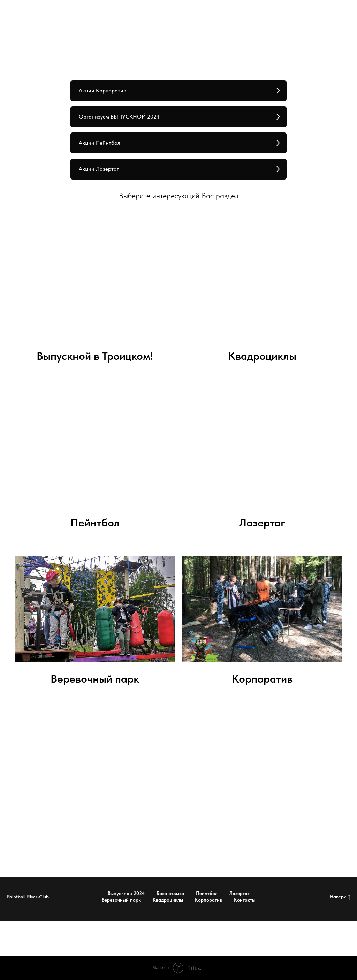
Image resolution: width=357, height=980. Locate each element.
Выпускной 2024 (126, 893)
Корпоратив (262, 679)
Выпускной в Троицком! (95, 356)
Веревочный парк (95, 679)
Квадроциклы (262, 356)
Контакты (245, 900)
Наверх (340, 897)
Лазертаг (262, 523)
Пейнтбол (207, 893)
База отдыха (170, 893)
